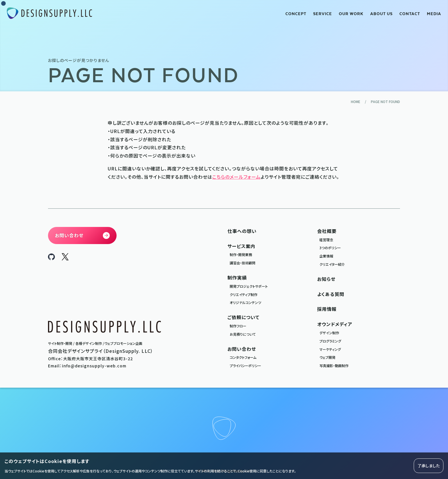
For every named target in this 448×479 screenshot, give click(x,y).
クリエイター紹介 (332, 264)
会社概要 (327, 231)
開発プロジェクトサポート (249, 286)
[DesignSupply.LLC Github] (51, 258)
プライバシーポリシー (245, 366)
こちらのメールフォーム (236, 177)
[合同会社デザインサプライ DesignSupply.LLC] (49, 13)
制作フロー (238, 326)
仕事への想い (242, 231)
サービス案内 (241, 246)
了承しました (429, 466)
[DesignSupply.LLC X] (65, 258)
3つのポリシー (330, 248)
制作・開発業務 (241, 254)
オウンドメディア (335, 324)
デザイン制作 (329, 333)
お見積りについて (243, 334)
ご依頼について (243, 317)
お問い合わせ (242, 349)
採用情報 (327, 309)
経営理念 (326, 240)
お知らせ (326, 279)
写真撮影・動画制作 (334, 366)
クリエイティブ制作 (244, 294)
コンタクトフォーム (243, 357)
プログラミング (330, 341)
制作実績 (237, 277)
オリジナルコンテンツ (245, 302)
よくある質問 (331, 294)
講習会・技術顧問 (243, 263)
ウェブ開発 (327, 357)
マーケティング (330, 349)
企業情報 (326, 256)
